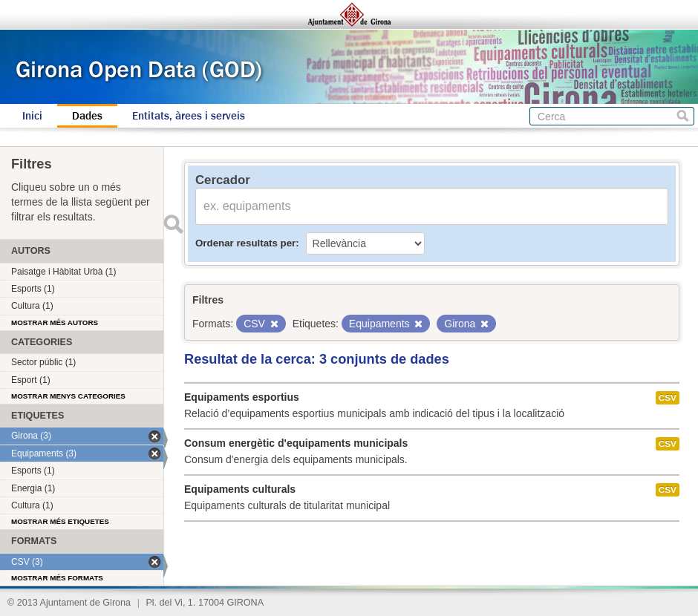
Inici (32, 116)
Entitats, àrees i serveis (189, 116)
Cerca (683, 116)
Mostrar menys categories (68, 396)
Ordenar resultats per (245, 243)
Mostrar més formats (57, 578)
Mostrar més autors (55, 322)
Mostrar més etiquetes (60, 521)
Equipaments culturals (240, 489)
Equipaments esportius (242, 397)
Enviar (173, 224)
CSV (668, 398)
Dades (87, 116)
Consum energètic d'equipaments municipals (296, 443)
